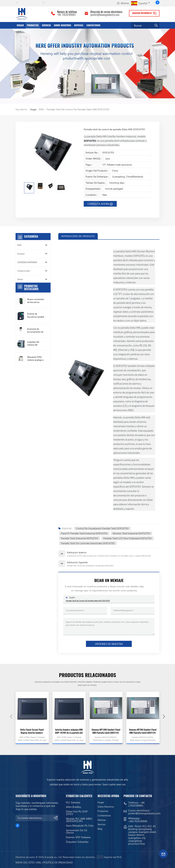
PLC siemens (73, 802)
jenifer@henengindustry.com (105, 15)
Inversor (21, 254)
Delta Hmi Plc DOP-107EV (77, 813)
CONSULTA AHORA (99, 204)
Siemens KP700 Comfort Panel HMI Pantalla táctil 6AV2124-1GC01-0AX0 (143, 731)
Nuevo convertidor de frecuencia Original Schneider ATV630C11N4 (36, 334)
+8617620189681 (138, 821)
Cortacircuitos (24, 271)
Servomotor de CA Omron (77, 831)
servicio (46, 25)
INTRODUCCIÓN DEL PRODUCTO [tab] (78, 236)
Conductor (22, 288)
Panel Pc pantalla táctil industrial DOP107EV (84, 533)
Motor (20, 279)
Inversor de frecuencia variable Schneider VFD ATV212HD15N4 (36, 348)
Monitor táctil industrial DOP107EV (132, 533)
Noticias (79, 25)
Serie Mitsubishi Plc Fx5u (80, 826)
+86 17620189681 (66, 15)
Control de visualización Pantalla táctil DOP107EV (102, 528)
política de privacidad (58, 862)
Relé (19, 297)
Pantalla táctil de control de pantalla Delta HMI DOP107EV (88, 601)
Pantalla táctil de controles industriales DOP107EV (88, 543)
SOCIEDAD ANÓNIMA (27, 262)
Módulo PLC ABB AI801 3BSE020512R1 (79, 820)
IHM (41, 109)
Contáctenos (93, 25)
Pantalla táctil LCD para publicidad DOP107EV (128, 538)
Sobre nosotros (62, 25)
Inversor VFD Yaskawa (78, 837)
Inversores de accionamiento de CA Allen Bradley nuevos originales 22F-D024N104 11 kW (35, 363)
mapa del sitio (25, 862)
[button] (164, 716)
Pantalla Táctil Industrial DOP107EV (80, 538)
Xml (39, 862)
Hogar (20, 25)
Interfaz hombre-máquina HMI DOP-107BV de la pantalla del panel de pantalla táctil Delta (69, 731)
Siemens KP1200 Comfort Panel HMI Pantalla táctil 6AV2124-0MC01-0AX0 (106, 731)
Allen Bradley (73, 807)
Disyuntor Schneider (77, 842)
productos (33, 25)
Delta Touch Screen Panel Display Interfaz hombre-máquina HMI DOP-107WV (32, 731)
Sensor (20, 305)
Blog (100, 829)
